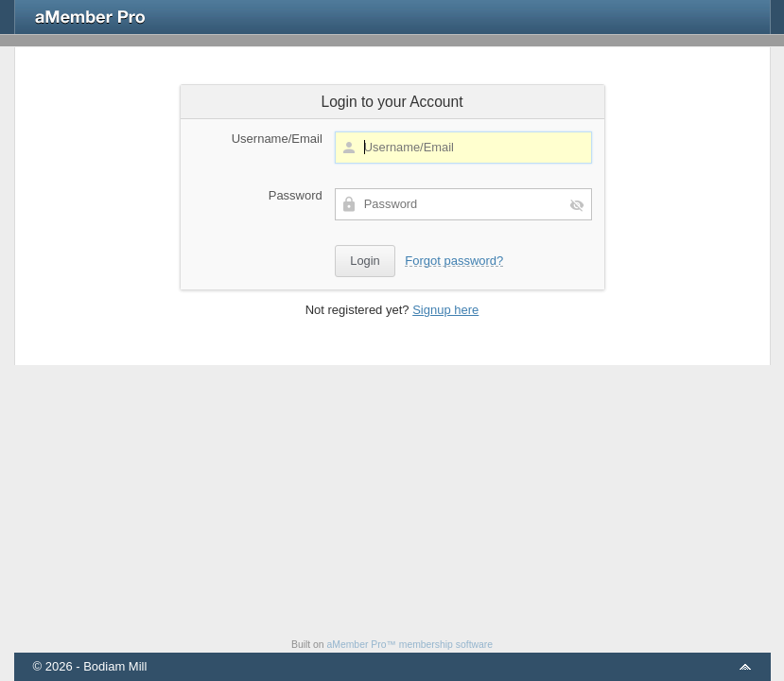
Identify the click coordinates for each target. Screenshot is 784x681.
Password (296, 195)
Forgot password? (454, 261)
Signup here (445, 310)
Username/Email (277, 139)
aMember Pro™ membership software (410, 645)
